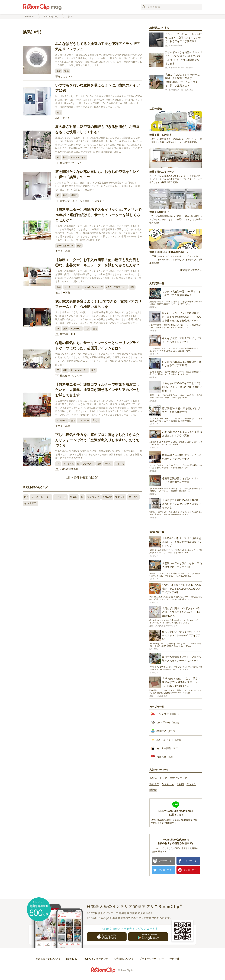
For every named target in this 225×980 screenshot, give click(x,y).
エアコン (133, 497)
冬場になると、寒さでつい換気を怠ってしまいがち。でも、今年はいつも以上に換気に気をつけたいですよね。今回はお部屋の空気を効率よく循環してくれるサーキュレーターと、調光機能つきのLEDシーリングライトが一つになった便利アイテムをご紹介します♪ (99, 359)
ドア (87, 329)
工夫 (59, 71)
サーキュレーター (65, 246)
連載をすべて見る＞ (191, 270)
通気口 (74, 195)
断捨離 (153, 790)
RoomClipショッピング (95, 959)
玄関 (65, 329)
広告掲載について (124, 959)
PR (58, 157)
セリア (163, 778)
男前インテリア (178, 778)
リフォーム (76, 329)
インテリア (62, 421)
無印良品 (154, 784)
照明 (65, 370)
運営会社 (174, 959)
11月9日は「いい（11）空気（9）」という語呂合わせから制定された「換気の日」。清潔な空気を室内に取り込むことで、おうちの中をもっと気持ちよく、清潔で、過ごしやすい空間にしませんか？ (97, 186)
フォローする (165, 861)
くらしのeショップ (94, 287)
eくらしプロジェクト (116, 287)
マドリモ (120, 464)
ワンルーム (168, 784)
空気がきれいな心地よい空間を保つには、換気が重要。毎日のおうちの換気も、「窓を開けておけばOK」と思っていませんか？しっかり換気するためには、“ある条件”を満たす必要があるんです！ (99, 455)
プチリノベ (88, 464)
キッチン (191, 784)
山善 (59, 287)
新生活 (153, 778)
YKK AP (108, 464)
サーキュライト (78, 157)
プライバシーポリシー (152, 959)
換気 (66, 71)
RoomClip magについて (48, 959)
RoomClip (72, 959)
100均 (180, 784)
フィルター (84, 421)
